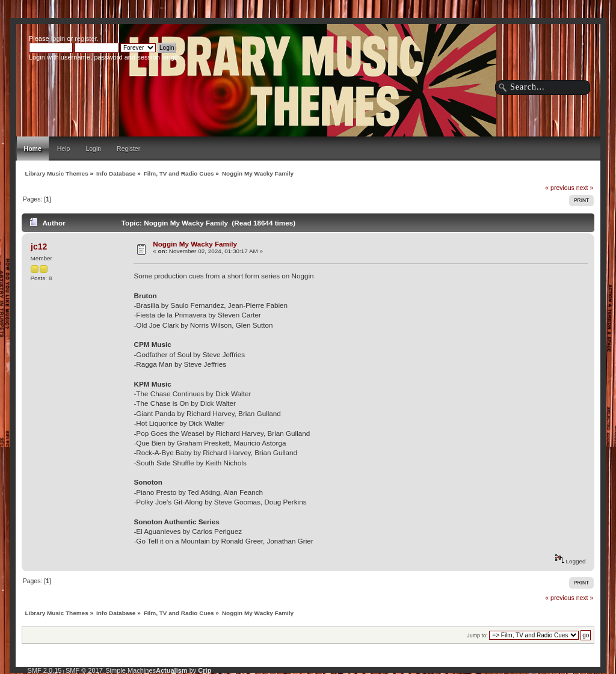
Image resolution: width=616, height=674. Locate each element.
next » (585, 188)
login (58, 38)
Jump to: (477, 636)
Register (128, 149)
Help (64, 149)
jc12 (39, 247)
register (85, 38)
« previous (559, 188)
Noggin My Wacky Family (195, 244)
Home (33, 149)
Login (93, 149)
